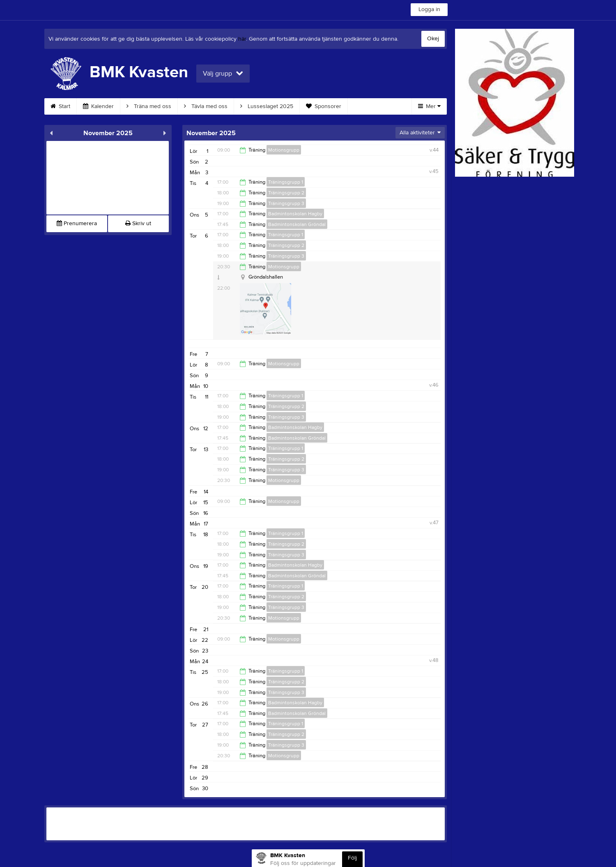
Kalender (98, 106)
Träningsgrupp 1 (286, 182)
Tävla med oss (206, 106)
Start (60, 106)
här (242, 39)
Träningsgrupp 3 (286, 203)
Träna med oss (149, 106)
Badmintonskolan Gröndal (297, 224)
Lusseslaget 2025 (267, 106)
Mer (429, 106)
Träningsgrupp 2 (286, 193)
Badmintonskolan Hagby (295, 214)
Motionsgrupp (284, 150)
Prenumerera (77, 224)
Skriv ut (138, 224)
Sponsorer (324, 106)
